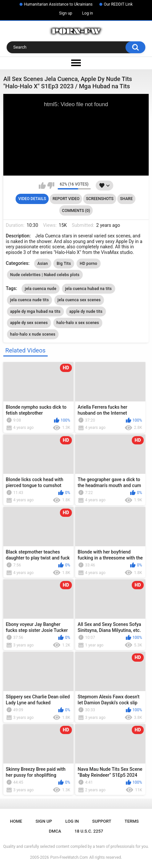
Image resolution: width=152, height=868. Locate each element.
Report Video (66, 199)
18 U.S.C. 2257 (89, 831)
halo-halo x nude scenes (33, 334)
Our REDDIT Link (118, 4)
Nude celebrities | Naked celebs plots (45, 275)
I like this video (42, 186)
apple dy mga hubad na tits (35, 311)
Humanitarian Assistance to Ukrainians (58, 4)
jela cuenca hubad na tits (89, 289)
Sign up (66, 13)
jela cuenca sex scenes (79, 300)
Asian (43, 264)
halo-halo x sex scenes (78, 323)
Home (16, 821)
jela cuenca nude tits (30, 300)
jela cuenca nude (41, 289)
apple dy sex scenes (29, 323)
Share (127, 199)
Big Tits (64, 264)
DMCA (55, 831)
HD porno (89, 264)
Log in (88, 13)
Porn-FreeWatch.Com (69, 857)
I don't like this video (51, 186)
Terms (132, 821)
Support (102, 821)
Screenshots (100, 199)
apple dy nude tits (86, 311)
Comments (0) (76, 211)
